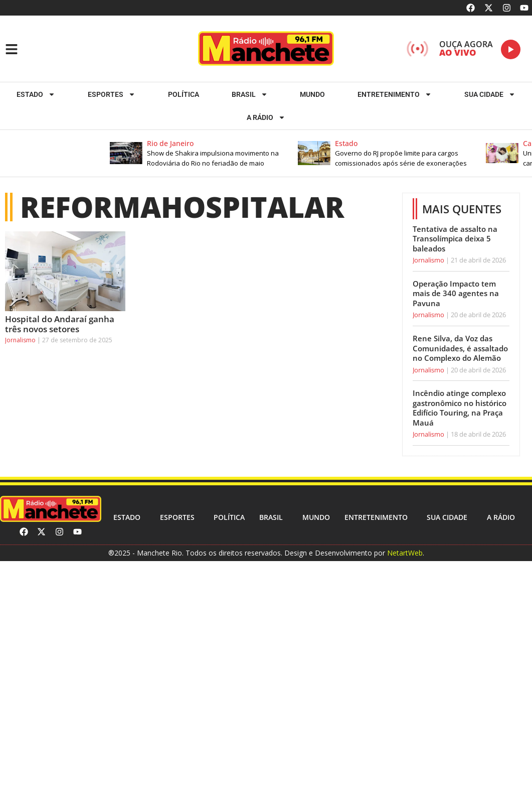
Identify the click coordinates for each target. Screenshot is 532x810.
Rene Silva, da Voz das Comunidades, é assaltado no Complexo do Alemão (460, 348)
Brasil (250, 94)
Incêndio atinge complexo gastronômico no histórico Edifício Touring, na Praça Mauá (460, 408)
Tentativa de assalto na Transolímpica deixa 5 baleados (455, 239)
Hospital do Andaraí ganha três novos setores (60, 324)
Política (184, 94)
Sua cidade (490, 94)
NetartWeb (405, 553)
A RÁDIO (266, 117)
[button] (212, 153)
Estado (36, 94)
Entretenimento (395, 94)
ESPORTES (112, 94)
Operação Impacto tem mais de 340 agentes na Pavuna (456, 293)
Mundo (312, 94)
